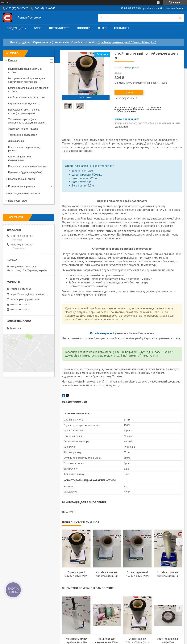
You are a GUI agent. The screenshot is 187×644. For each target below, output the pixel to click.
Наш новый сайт (18, 201)
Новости (84, 28)
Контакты (122, 28)
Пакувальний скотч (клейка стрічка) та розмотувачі (24, 111)
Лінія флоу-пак (17, 141)
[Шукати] (180, 18)
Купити (129, 92)
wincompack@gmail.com (25, 299)
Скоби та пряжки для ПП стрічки (27, 97)
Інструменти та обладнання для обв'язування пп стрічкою (27, 80)
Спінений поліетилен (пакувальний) (20, 158)
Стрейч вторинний (83, 42)
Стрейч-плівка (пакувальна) (51, 42)
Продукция (15, 28)
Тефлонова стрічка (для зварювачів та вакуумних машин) (27, 121)
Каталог (13, 60)
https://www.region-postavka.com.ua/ (30, 294)
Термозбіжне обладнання (23, 135)
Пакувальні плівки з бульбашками (28, 166)
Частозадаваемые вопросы (24, 193)
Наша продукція (20, 42)
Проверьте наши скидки (22, 179)
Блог (38, 28)
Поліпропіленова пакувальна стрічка (25, 71)
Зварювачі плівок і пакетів (23, 129)
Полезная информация (21, 186)
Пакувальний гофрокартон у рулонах (24, 149)
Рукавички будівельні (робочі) (25, 172)
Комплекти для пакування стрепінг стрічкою (28, 90)
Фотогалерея (59, 28)
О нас (102, 28)
